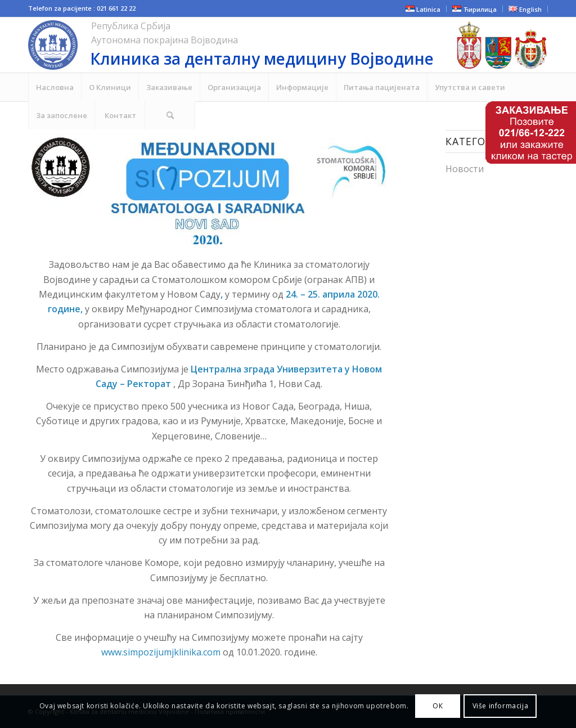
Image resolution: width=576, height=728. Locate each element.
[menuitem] (55, 87)
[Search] (170, 115)
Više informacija (501, 706)
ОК (438, 706)
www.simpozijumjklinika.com (162, 652)
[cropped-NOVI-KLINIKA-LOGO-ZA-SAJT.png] (223, 45)
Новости (465, 169)
